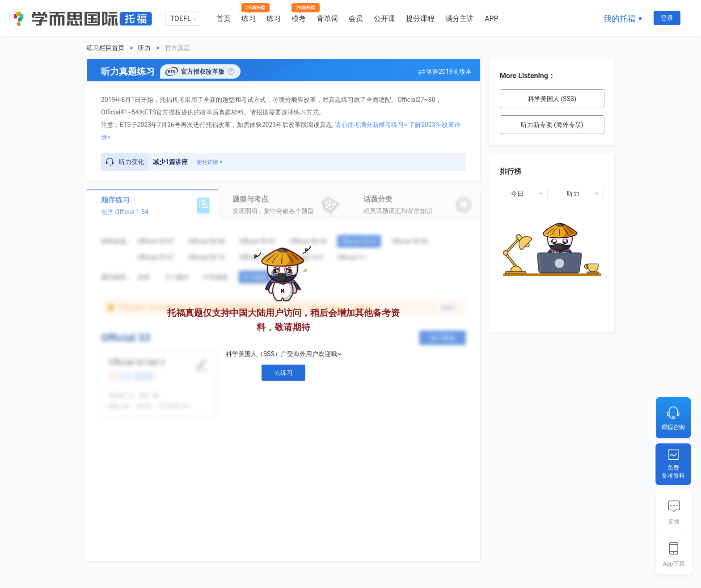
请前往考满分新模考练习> (371, 125)
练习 (249, 19)
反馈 (674, 522)
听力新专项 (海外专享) (552, 125)
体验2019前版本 (449, 71)
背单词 (327, 19)
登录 (667, 18)
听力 (144, 48)
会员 (356, 19)
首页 (224, 19)
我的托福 (620, 19)
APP (492, 19)
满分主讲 (460, 19)
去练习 (283, 373)
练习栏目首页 (106, 48)
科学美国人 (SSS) (552, 99)
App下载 (674, 564)
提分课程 (420, 19)
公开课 (384, 19)
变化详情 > (209, 162)
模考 (299, 19)
